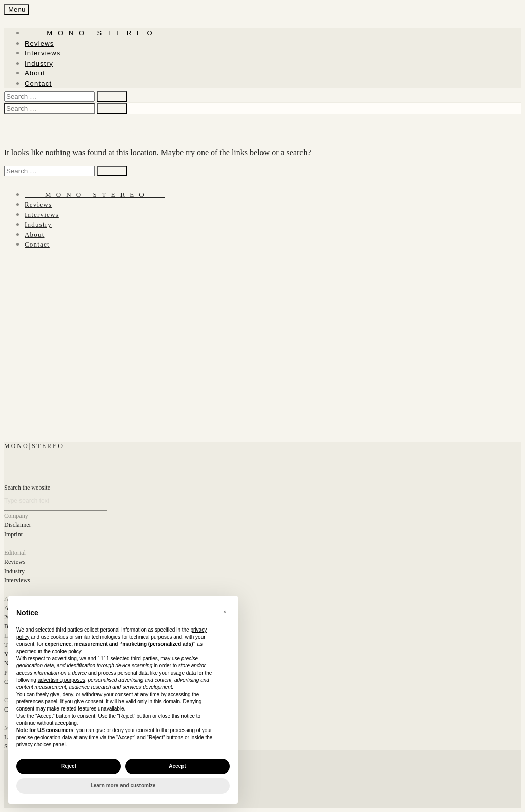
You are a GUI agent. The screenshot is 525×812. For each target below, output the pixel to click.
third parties (144, 658)
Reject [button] (69, 766)
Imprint (13, 534)
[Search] (55, 501)
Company (16, 516)
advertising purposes (62, 680)
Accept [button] (177, 766)
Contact (38, 83)
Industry (39, 63)
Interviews (43, 53)
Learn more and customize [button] (123, 786)
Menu (17, 9)
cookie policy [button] (67, 651)
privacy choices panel (41, 745)
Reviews (39, 43)
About (35, 73)
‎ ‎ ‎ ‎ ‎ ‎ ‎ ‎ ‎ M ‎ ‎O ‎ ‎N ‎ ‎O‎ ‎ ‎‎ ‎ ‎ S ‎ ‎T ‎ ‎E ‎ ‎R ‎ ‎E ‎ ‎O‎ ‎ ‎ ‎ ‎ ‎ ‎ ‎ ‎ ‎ (100, 33)
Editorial (15, 553)
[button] (225, 612)
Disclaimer (18, 525)
